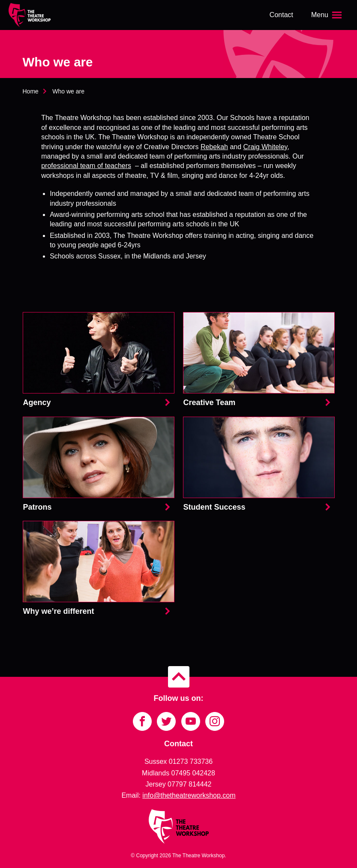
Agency (99, 360)
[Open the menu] (327, 15)
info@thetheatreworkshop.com (189, 795)
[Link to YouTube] (191, 721)
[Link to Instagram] (215, 721)
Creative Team (259, 360)
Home (31, 91)
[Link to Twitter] (166, 721)
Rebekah (214, 147)
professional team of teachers (86, 166)
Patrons (99, 465)
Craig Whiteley (265, 147)
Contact (281, 15)
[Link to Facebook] (142, 721)
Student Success (259, 465)
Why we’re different (99, 569)
